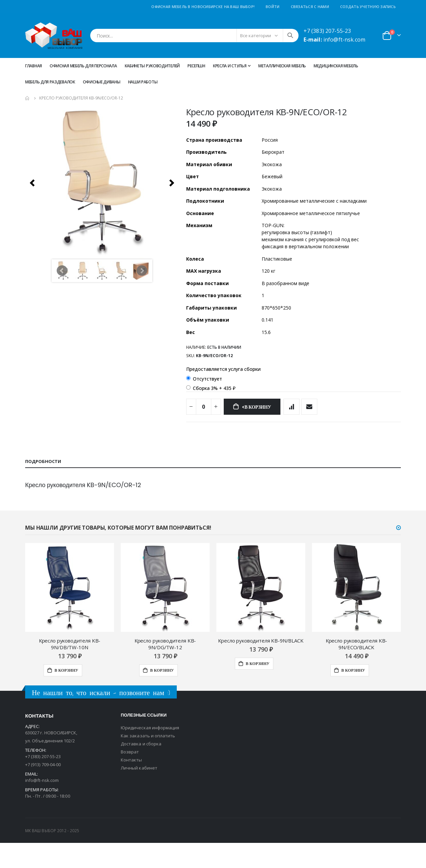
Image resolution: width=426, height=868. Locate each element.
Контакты (131, 785)
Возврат (130, 777)
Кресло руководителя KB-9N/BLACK (261, 666)
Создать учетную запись (368, 7)
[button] (398, 553)
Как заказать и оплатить (148, 761)
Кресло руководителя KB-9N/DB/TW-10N (70, 669)
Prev (62, 271)
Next (142, 271)
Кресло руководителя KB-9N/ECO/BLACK (357, 669)
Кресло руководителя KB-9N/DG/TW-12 (165, 669)
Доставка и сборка (141, 769)
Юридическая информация (150, 753)
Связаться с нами (310, 7)
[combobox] (194, 36)
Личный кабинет (139, 793)
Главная (34, 66)
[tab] (213, 486)
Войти (273, 7)
